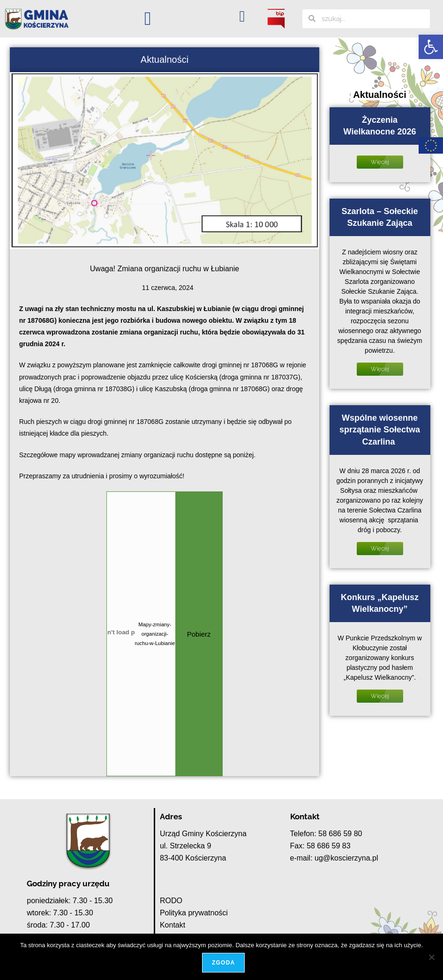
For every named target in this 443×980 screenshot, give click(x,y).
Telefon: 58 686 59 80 (326, 834)
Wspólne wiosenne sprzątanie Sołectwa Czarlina (380, 430)
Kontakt (173, 925)
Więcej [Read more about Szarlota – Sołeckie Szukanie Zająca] (380, 369)
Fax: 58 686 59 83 (320, 846)
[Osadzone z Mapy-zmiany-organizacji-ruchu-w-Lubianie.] (121, 632)
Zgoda (224, 963)
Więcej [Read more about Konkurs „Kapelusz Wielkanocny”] (380, 696)
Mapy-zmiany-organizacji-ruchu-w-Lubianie (155, 634)
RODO (171, 901)
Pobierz (199, 634)
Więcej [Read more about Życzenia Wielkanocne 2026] (380, 162)
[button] (431, 47)
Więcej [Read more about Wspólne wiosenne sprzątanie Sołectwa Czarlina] (380, 549)
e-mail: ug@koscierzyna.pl (334, 858)
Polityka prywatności (194, 913)
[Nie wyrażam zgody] (431, 957)
